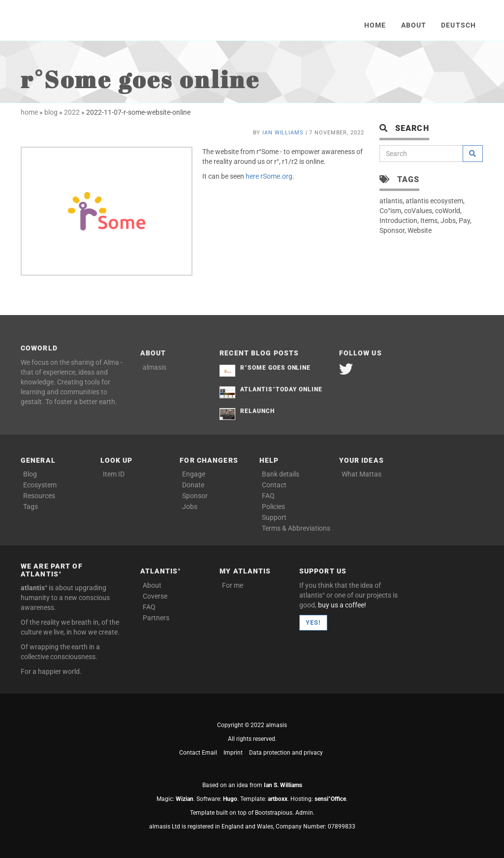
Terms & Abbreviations (293, 528)
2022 (72, 112)
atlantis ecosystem (434, 201)
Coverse (155, 596)
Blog (30, 474)
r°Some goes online (275, 368)
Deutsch (458, 25)
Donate (193, 485)
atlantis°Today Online (281, 389)
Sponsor (392, 230)
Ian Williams (283, 133)
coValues (418, 211)
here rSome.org (269, 176)
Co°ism (390, 211)
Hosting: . (319, 799)
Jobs (448, 221)
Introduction (398, 221)
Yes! (313, 622)
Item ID (114, 474)
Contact (274, 485)
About (414, 25)
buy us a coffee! (342, 605)
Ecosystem (40, 485)
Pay (464, 221)
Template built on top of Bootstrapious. (242, 813)
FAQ (268, 496)
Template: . (265, 799)
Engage (194, 474)
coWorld (448, 211)
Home (375, 25)
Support (274, 517)
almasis (155, 367)
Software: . (218, 799)
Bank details (281, 474)
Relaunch (257, 411)
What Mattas (362, 474)
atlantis (391, 201)
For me (233, 585)
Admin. (305, 813)
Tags (31, 507)
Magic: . (176, 799)
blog (51, 112)
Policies (273, 507)
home (29, 112)
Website (420, 230)
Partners (156, 618)
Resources (39, 496)
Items (429, 221)
